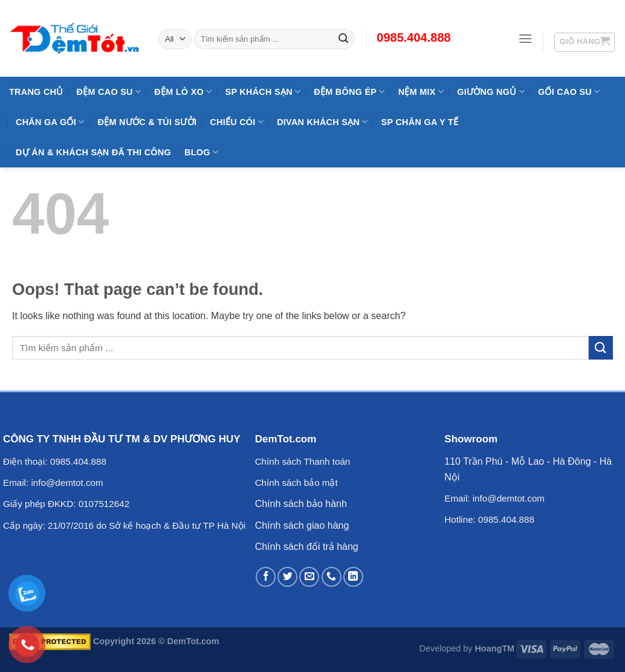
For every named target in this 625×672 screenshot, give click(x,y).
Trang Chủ (36, 92)
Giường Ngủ (491, 92)
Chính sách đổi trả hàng (307, 547)
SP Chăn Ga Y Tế (420, 122)
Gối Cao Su (569, 92)
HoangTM (494, 648)
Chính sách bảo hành (301, 504)
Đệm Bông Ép (349, 92)
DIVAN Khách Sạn (322, 122)
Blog (201, 152)
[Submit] (601, 348)
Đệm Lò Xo (183, 92)
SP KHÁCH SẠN (263, 92)
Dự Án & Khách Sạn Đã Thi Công (93, 152)
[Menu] (525, 38)
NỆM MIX (421, 92)
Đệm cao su (109, 92)
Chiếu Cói (237, 122)
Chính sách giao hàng (302, 525)
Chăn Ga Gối (50, 122)
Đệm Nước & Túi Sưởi (147, 122)
